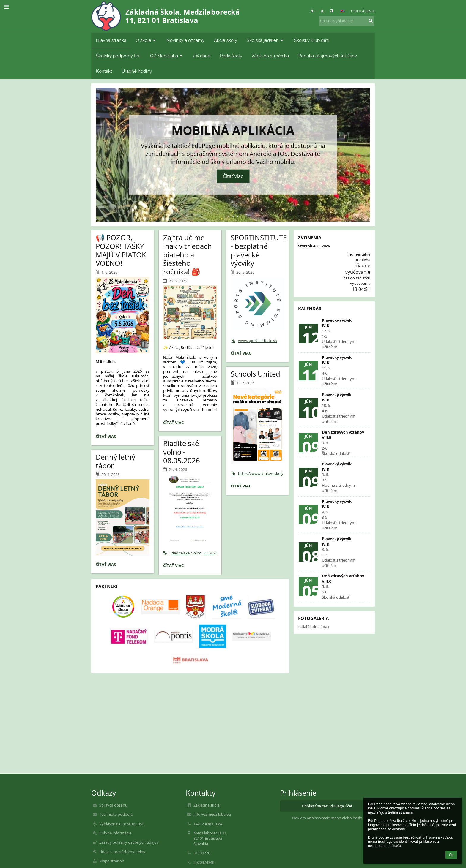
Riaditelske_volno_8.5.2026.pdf (190, 553)
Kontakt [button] (104, 71)
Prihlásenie (363, 11)
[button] (342, 11)
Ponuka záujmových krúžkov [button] (328, 56)
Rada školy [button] (231, 56)
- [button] (323, 11)
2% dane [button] (202, 56)
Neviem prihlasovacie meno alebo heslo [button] (327, 818)
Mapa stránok (112, 861)
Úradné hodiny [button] (137, 71)
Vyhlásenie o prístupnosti (122, 824)
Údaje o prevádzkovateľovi (123, 852)
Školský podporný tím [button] (118, 56)
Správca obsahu (113, 805)
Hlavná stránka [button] (111, 40)
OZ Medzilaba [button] (167, 56)
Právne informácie (115, 833)
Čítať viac (233, 176)
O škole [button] (146, 40)
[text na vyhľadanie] (347, 21)
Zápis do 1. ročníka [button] (270, 56)
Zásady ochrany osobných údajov (129, 842)
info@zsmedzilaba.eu (212, 814)
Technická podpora (116, 814)
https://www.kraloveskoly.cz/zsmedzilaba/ (258, 473)
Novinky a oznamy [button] (185, 40)
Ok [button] (451, 855)
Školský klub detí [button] (311, 40)
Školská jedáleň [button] (266, 40)
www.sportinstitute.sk (254, 341)
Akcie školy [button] (226, 40)
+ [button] (313, 11)
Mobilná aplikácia (233, 129)
